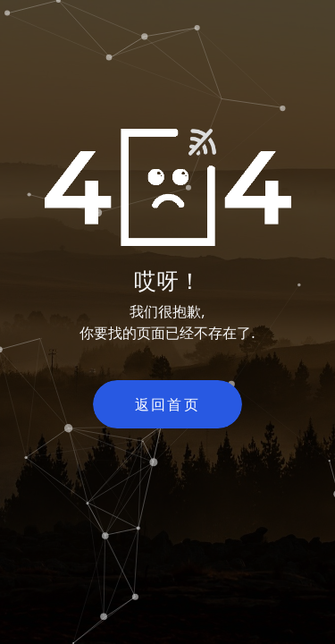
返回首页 (168, 404)
